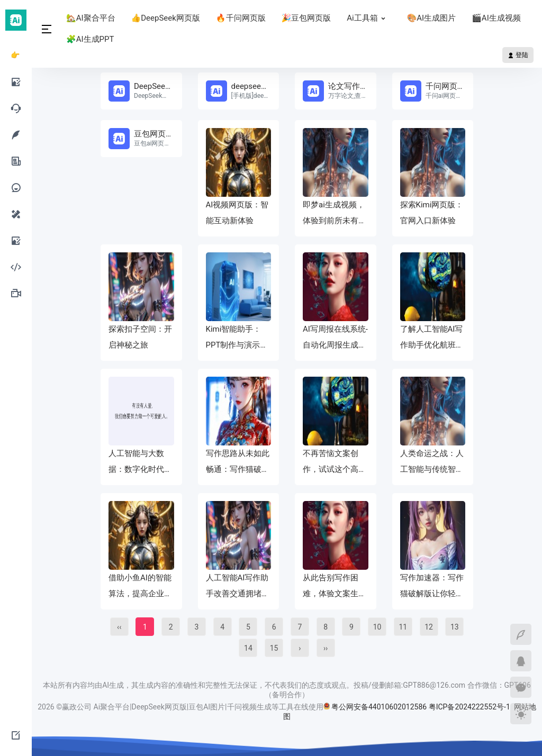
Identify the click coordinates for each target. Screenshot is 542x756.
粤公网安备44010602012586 (379, 707)
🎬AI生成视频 (496, 18)
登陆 (518, 55)
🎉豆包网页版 (306, 18)
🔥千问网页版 (241, 18)
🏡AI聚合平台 (91, 18)
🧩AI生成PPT (90, 39)
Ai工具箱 (369, 18)
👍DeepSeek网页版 (166, 18)
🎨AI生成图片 (432, 18)
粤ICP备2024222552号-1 (471, 707)
